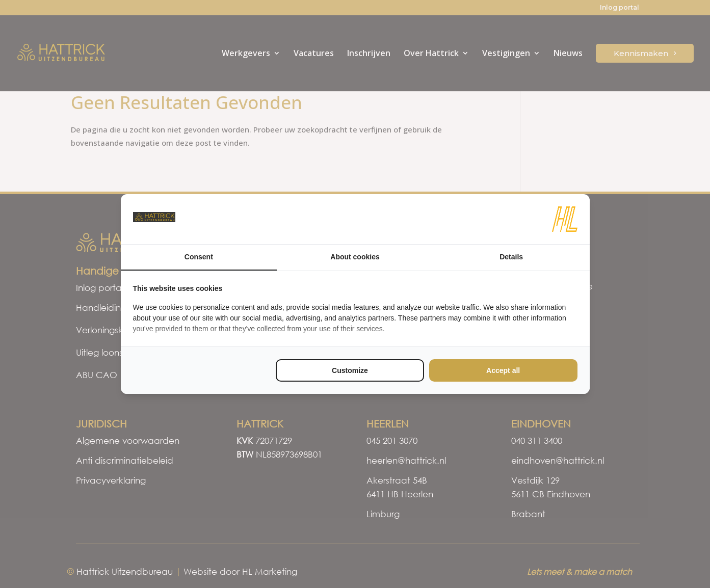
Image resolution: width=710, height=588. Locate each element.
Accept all (503, 370)
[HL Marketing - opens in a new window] (565, 219)
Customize (350, 370)
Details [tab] (511, 257)
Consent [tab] (199, 257)
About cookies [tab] (355, 257)
